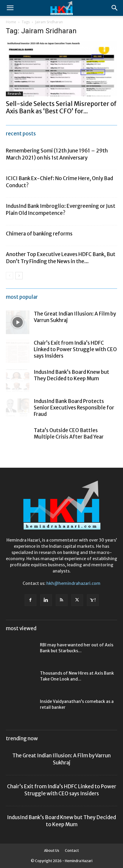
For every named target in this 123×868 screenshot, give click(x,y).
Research (14, 94)
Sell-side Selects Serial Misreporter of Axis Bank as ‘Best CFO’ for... (61, 107)
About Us (52, 850)
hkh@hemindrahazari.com (73, 583)
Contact (72, 850)
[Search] (115, 8)
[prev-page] (10, 276)
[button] (10, 8)
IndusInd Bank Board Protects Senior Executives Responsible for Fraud (74, 408)
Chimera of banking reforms (39, 234)
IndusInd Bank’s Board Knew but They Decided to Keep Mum (71, 375)
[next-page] (19, 276)
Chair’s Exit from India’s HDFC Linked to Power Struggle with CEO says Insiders (75, 349)
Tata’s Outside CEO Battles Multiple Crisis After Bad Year (69, 434)
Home (11, 22)
